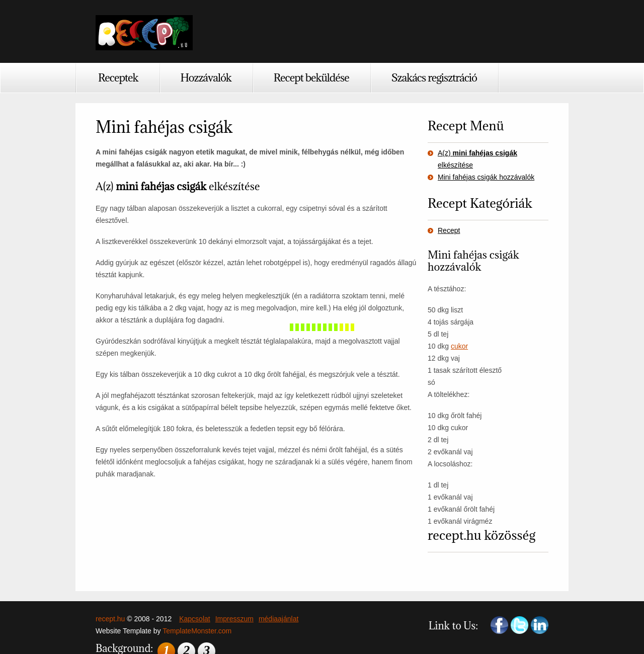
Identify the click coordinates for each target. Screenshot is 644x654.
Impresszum (234, 619)
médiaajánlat (278, 619)
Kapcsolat (194, 619)
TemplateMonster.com (197, 631)
